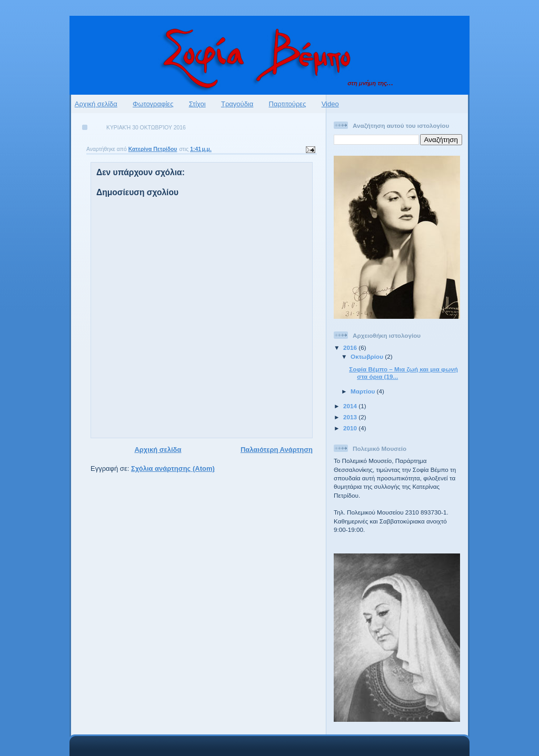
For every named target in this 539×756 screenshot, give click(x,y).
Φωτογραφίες (153, 104)
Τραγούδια (237, 104)
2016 (351, 347)
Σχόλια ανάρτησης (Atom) (173, 468)
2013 (351, 417)
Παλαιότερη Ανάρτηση (277, 450)
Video (330, 104)
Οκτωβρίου (368, 356)
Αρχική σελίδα (96, 104)
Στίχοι (197, 104)
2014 (351, 406)
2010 (351, 428)
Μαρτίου (363, 391)
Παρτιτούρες (288, 104)
